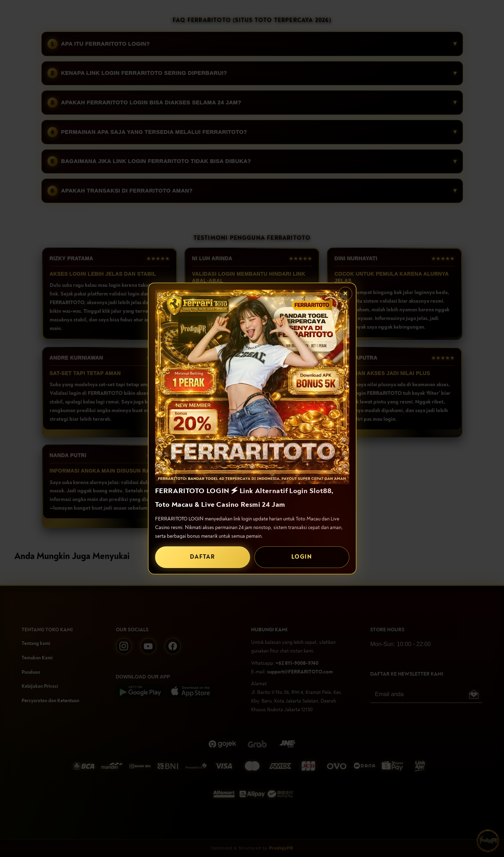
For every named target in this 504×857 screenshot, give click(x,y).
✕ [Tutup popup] (345, 294)
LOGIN (302, 557)
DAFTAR (202, 557)
